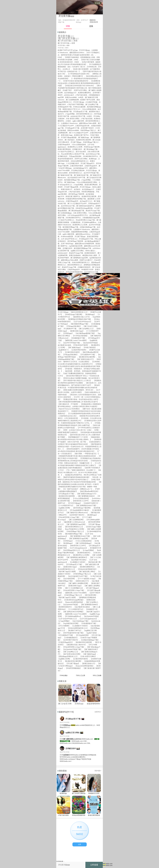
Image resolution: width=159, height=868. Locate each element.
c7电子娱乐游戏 (63, 815)
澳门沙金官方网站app (79, 793)
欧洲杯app (63, 793)
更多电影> (98, 771)
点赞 (79, 844)
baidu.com (107, 864)
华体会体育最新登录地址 (79, 815)
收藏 (98, 3)
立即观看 (94, 865)
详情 (68, 26)
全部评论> (98, 712)
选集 (91, 26)
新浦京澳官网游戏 (94, 815)
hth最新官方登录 (94, 793)
